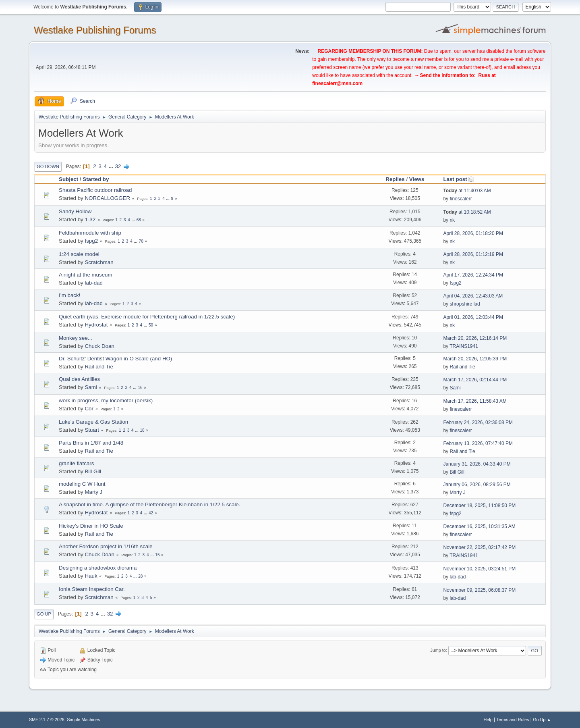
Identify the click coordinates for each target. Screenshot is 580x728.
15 (157, 555)
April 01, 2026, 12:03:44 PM (473, 317)
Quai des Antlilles (79, 379)
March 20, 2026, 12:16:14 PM (475, 338)
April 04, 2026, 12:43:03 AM (473, 296)
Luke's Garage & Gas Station (93, 422)
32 (118, 166)
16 (140, 388)
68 (139, 220)
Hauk (91, 576)
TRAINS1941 (464, 346)
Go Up (44, 614)
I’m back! (69, 295)
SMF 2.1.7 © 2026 (47, 720)
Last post (459, 179)
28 (140, 576)
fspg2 (91, 241)
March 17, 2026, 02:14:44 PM (475, 380)
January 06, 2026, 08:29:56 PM (477, 485)
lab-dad (93, 283)
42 (151, 513)
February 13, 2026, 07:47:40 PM (478, 443)
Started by (96, 179)
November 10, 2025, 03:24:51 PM (479, 569)
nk (452, 220)
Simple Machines (83, 720)
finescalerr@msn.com (337, 83)
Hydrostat (96, 325)
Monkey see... (76, 338)
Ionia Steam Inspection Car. (92, 589)
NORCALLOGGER (107, 198)
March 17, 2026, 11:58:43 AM (475, 401)
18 (142, 430)
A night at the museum (86, 275)
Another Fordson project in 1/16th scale (106, 546)
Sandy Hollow (75, 211)
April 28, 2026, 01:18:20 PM (473, 233)
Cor (89, 409)
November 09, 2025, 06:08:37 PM (479, 590)
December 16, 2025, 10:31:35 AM (479, 526)
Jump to (438, 650)
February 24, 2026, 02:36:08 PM (478, 422)
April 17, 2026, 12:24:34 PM (473, 275)
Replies (395, 179)
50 (151, 325)
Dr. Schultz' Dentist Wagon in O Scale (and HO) (115, 359)
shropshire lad (465, 304)
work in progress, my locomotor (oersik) (106, 400)
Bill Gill (93, 471)
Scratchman (99, 262)
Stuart (92, 430)
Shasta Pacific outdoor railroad (95, 190)
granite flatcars (76, 463)
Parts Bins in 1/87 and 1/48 (91, 443)
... (112, 166)
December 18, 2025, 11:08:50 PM (479, 505)
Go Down (48, 166)
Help (488, 720)
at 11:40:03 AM (467, 191)
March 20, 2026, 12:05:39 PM (475, 359)
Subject (68, 179)
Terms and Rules (513, 720)
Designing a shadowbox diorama (98, 568)
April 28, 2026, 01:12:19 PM (473, 254)
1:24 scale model (79, 254)
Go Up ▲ (542, 720)
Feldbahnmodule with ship (90, 233)
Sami (91, 387)
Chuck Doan (99, 346)
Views (417, 179)
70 (141, 241)
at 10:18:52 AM (467, 212)
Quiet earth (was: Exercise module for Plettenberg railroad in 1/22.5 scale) (147, 317)
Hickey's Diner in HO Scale (91, 526)
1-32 (90, 219)
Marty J (93, 492)
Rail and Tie (99, 367)
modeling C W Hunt (82, 484)
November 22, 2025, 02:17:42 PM (479, 547)
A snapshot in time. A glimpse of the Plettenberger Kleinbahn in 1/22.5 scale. (149, 504)
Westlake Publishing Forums (95, 30)
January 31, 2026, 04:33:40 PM (477, 464)
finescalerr (461, 199)
